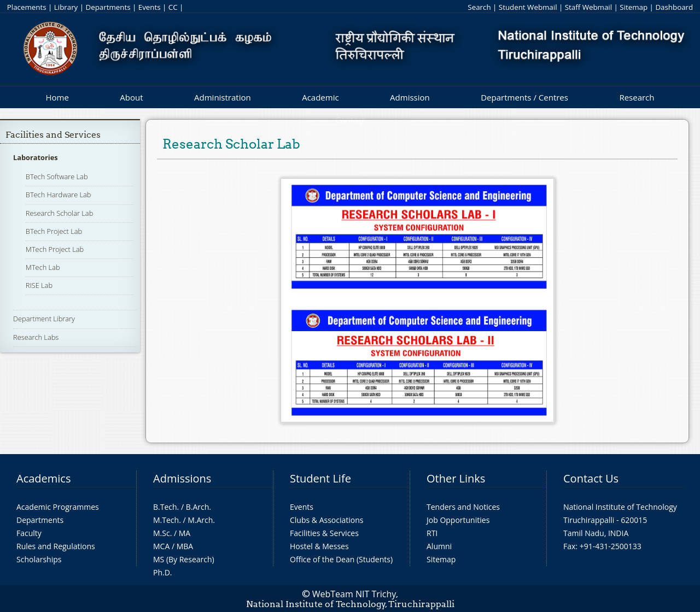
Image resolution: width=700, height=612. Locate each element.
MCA (161, 546)
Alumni (439, 546)
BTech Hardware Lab (59, 195)
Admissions (182, 478)
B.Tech (165, 507)
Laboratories (36, 157)
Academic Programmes (58, 507)
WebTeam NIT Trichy (354, 594)
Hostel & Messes (319, 546)
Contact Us (591, 478)
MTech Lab (43, 267)
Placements (27, 7)
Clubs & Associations (327, 520)
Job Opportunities (458, 520)
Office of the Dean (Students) (341, 559)
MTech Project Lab (55, 249)
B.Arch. (199, 507)
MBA (185, 546)
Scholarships (39, 559)
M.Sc (162, 533)
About (131, 97)
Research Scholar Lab (59, 213)
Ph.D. (163, 572)
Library (66, 7)
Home (57, 97)
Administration (223, 97)
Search (479, 7)
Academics (43, 478)
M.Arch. (201, 520)
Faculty (29, 533)
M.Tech (166, 520)
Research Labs (36, 337)
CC (173, 7)
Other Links (456, 478)
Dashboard (674, 7)
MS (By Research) (184, 559)
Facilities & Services (324, 533)
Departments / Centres (524, 97)
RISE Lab (39, 285)
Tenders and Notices (463, 507)
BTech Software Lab (57, 176)
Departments (108, 7)
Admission (410, 97)
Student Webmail (528, 7)
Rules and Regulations (56, 546)
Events (150, 7)
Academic (320, 97)
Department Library (44, 319)
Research (637, 97)
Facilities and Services (53, 135)
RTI (432, 533)
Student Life (320, 478)
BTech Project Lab (54, 231)
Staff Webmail (588, 7)
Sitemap (634, 7)
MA (185, 533)
